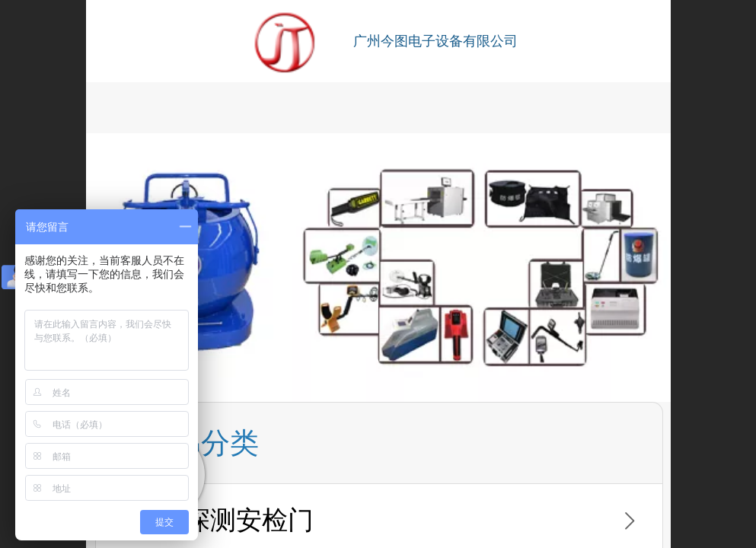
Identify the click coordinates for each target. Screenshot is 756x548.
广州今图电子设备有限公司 (435, 41)
